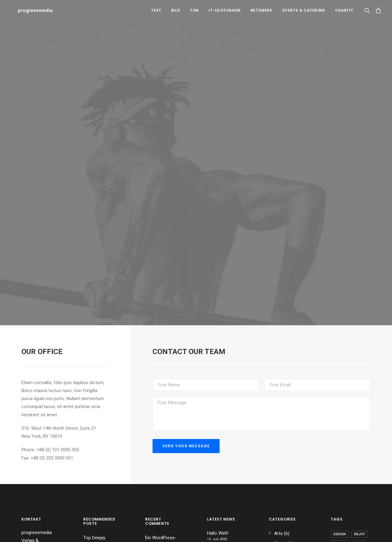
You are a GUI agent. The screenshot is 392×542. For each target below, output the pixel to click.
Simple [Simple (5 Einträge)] (359, 513)
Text (156, 10)
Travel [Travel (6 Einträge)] (356, 533)
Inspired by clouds (163, 527)
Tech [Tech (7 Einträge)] (338, 533)
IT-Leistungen (225, 10)
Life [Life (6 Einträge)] (359, 503)
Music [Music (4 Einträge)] (339, 513)
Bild (176, 10)
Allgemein (284, 522)
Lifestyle (283, 532)
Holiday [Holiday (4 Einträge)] (341, 503)
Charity (344, 10)
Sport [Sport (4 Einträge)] (339, 523)
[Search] (369, 10)
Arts (278, 493)
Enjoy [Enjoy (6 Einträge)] (360, 493)
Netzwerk (262, 10)
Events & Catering (304, 10)
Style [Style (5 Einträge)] (358, 523)
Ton (194, 10)
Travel (280, 502)
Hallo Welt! (156, 510)
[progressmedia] (28, 10)
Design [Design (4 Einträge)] (340, 493)
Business (283, 513)
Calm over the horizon (221, 511)
